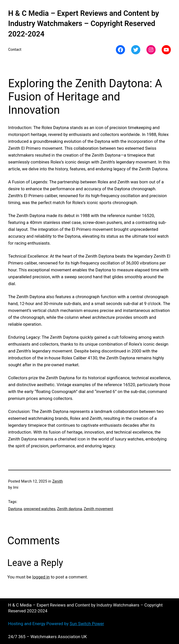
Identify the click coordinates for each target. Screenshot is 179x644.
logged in (41, 577)
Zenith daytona (70, 509)
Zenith (58, 481)
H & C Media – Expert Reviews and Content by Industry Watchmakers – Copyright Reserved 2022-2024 (84, 24)
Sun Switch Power (87, 624)
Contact (15, 49)
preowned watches (40, 509)
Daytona (15, 509)
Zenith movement (99, 509)
